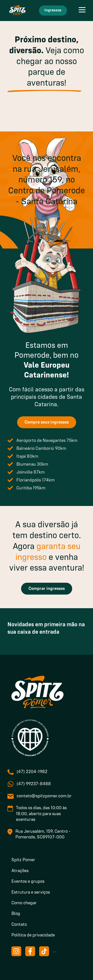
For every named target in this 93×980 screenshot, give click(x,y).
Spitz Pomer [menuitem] (23, 860)
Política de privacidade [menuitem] (33, 935)
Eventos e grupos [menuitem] (28, 881)
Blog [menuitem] (16, 914)
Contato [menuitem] (19, 925)
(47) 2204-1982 (32, 772)
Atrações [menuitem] (20, 871)
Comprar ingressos (47, 589)
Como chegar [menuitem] (24, 903)
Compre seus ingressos (47, 422)
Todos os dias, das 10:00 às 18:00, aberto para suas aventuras (41, 814)
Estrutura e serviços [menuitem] (31, 892)
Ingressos (53, 10)
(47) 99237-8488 (34, 784)
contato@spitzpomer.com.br (44, 796)
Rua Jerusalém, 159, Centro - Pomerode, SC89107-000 (43, 834)
